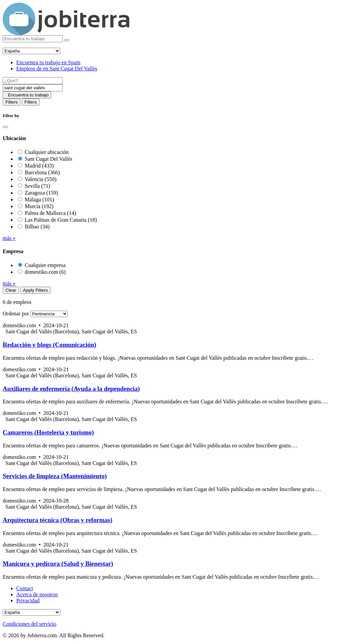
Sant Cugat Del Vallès (49, 159)
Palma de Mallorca (50, 213)
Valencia (41, 179)
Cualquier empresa (45, 265)
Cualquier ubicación (47, 152)
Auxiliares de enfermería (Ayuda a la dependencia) (71, 389)
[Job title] (33, 81)
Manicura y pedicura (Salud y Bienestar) (58, 564)
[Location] (33, 88)
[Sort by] (49, 314)
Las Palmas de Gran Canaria (61, 220)
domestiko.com (45, 272)
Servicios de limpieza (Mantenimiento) (55, 476)
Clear (11, 290)
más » (9, 238)
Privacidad (28, 601)
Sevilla (37, 186)
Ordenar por (16, 314)
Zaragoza (41, 193)
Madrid (39, 166)
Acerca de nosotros (37, 594)
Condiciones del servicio (29, 624)
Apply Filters (35, 290)
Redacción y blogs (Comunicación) (49, 345)
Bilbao (37, 227)
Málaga (39, 199)
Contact (25, 588)
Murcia (39, 206)
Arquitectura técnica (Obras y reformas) (57, 520)
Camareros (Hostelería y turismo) (48, 432)
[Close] (5, 127)
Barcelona (42, 172)
